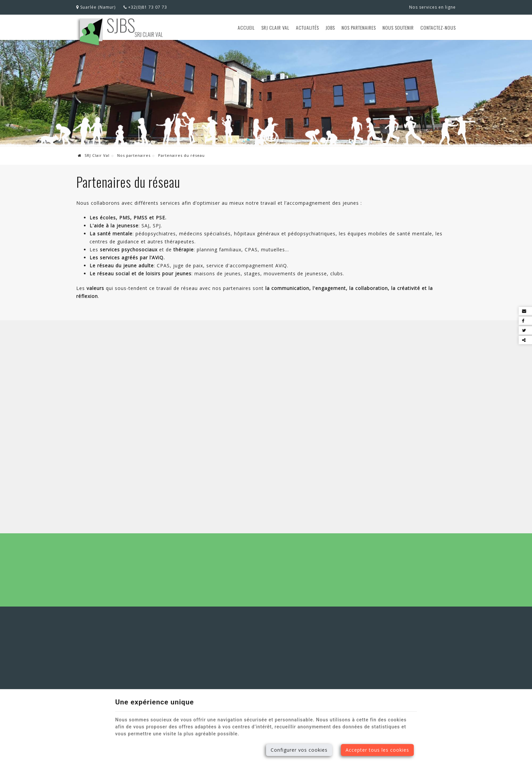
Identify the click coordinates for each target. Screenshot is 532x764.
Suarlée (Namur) (96, 7)
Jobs (330, 27)
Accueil (246, 27)
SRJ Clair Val (275, 27)
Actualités (307, 27)
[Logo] (120, 33)
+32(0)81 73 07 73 (145, 7)
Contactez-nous (438, 27)
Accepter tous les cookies (377, 750)
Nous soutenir (398, 27)
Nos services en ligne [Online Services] (432, 7)
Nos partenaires (359, 27)
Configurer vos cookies (299, 750)
